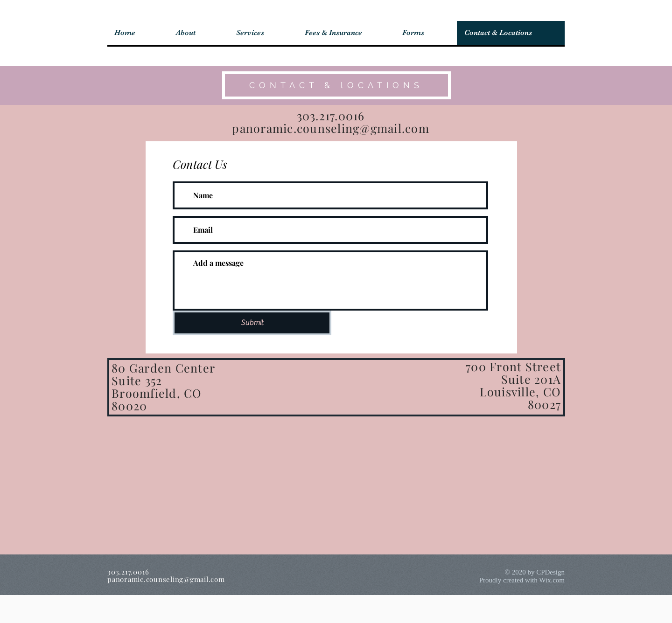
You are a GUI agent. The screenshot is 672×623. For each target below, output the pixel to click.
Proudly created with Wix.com (522, 580)
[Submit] (252, 323)
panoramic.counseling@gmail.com (331, 128)
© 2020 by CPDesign (535, 572)
